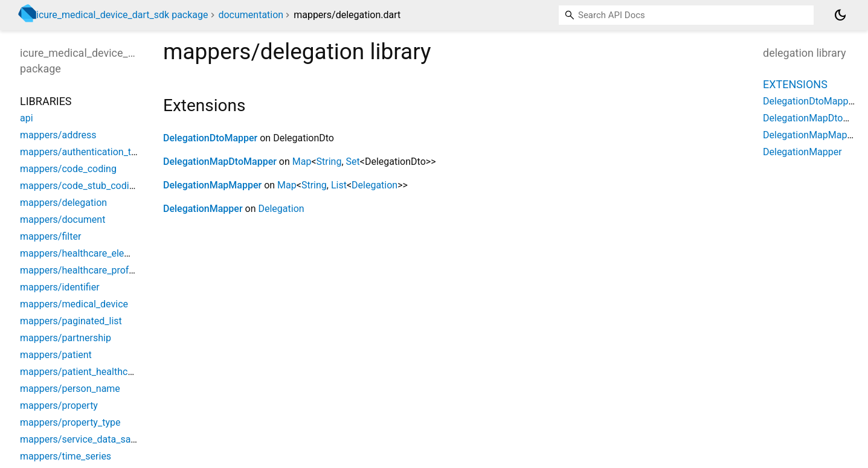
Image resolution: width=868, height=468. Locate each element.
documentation (251, 15)
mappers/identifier (60, 287)
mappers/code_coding (68, 169)
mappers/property (59, 405)
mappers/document (63, 220)
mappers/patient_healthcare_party (94, 372)
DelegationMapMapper (212, 185)
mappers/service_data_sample (86, 439)
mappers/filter (50, 236)
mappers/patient (56, 355)
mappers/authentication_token (86, 152)
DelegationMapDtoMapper (220, 162)
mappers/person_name (70, 389)
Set (353, 162)
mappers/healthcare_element (83, 253)
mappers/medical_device (74, 304)
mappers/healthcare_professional (92, 270)
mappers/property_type (70, 422)
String (329, 162)
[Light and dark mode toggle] (840, 15)
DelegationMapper (203, 209)
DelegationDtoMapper (210, 138)
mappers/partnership (66, 338)
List (339, 185)
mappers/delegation (63, 203)
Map (302, 162)
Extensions (795, 84)
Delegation (375, 185)
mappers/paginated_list (71, 321)
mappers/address (58, 135)
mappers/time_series (66, 456)
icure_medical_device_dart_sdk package (122, 15)
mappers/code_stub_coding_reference (102, 186)
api (27, 118)
